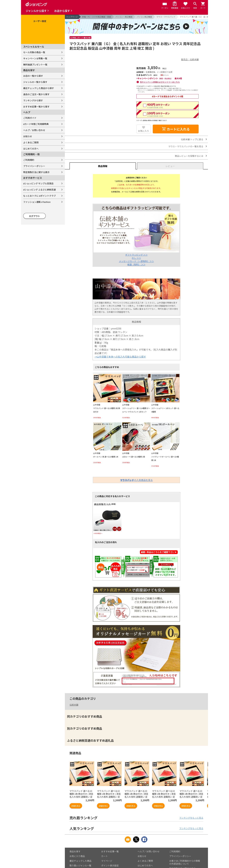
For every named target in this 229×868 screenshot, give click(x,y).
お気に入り (143, 131)
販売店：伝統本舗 (190, 59)
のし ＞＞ (136, 258)
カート (104, 856)
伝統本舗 (74, 705)
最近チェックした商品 (80, 861)
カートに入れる (176, 129)
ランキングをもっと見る (191, 818)
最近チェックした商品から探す (39, 88)
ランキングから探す (33, 100)
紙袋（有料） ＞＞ (136, 264)
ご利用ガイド (30, 118)
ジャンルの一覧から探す (35, 82)
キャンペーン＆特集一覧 (35, 58)
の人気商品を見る (136, 480)
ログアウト (35, 216)
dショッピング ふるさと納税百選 (40, 190)
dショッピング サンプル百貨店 (38, 183)
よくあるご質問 (31, 142)
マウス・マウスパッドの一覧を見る (186, 146)
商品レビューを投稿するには (189, 156)
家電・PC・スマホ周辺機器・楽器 (97, 17)
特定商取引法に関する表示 (36, 172)
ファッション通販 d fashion (37, 202)
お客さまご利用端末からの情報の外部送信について (185, 862)
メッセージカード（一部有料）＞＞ (136, 261)
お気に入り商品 (77, 856)
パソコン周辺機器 (144, 17)
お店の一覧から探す (33, 76)
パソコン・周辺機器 (124, 17)
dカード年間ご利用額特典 (36, 124)
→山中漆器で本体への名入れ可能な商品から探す (120, 357)
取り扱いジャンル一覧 (80, 865)
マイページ (107, 861)
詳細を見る (76, 806)
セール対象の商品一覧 (34, 52)
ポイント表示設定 (110, 865)
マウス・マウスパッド (166, 17)
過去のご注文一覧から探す (36, 94)
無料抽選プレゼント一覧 (35, 64)
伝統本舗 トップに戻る (192, 139)
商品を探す (75, 851)
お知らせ (28, 136)
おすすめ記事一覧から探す (36, 107)
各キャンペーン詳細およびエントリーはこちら (160, 82)
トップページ (72, 17)
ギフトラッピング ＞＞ (136, 255)
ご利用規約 (29, 160)
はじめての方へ (31, 149)
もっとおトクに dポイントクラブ (40, 196)
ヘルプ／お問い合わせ (34, 130)
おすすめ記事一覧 (110, 851)
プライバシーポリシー (34, 166)
